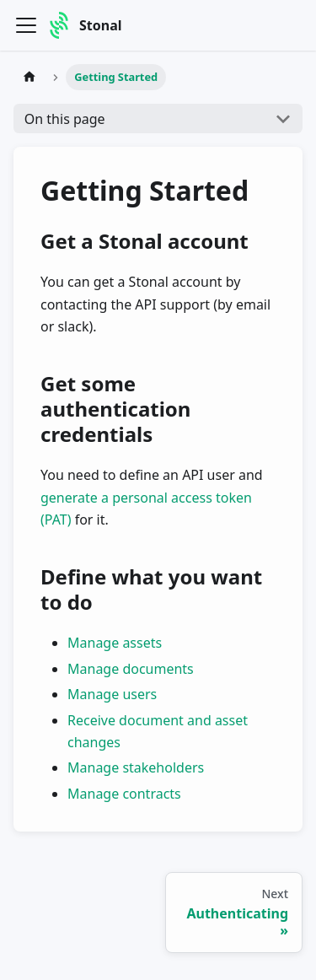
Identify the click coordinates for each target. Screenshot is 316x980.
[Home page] (29, 77)
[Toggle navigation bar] (26, 25)
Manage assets (115, 643)
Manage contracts (124, 794)
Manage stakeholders (136, 767)
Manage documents (131, 669)
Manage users (112, 694)
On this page (65, 119)
